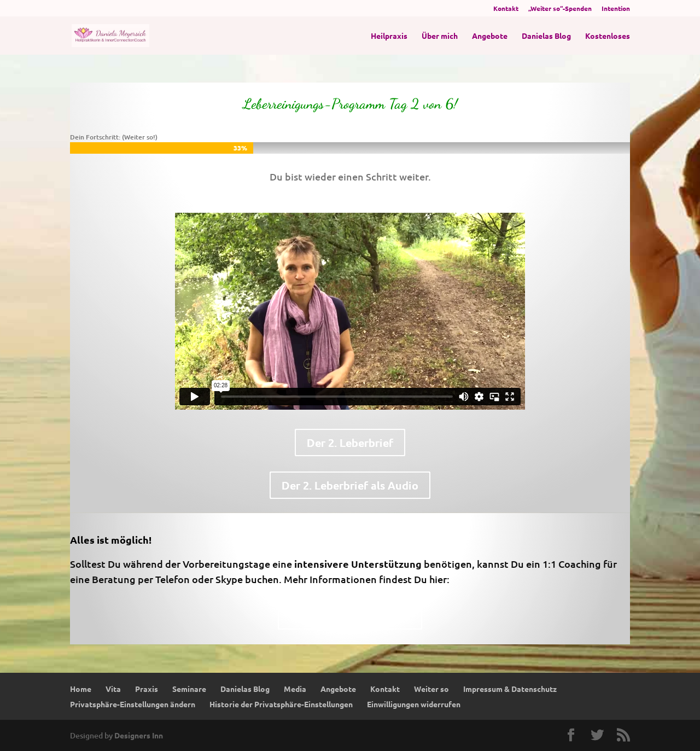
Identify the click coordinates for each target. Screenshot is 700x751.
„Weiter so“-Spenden (560, 9)
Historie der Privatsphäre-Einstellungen (281, 704)
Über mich (440, 36)
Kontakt (506, 9)
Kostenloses (608, 36)
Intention (616, 9)
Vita (113, 689)
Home (81, 689)
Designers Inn (139, 735)
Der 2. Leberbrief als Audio (350, 485)
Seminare (189, 689)
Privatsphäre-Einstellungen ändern (133, 704)
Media (295, 689)
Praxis (147, 689)
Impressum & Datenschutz (510, 689)
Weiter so (431, 689)
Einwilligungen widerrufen (414, 704)
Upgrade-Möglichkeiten (350, 616)
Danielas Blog (546, 36)
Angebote (490, 36)
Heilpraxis (389, 36)
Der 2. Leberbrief (350, 443)
